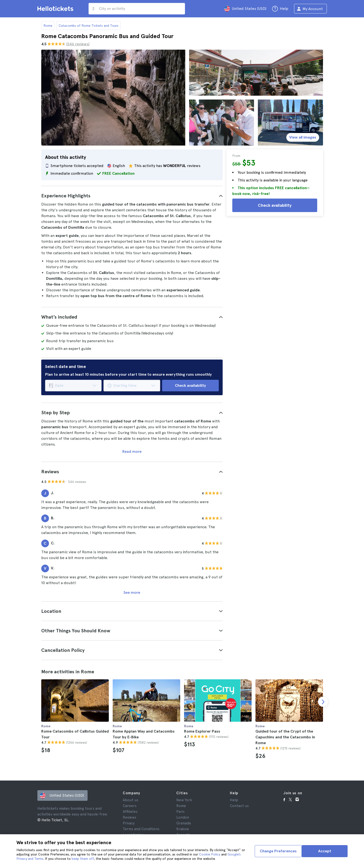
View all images (303, 137)
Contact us (239, 806)
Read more (132, 451)
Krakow (183, 829)
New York (184, 800)
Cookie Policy (210, 854)
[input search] (137, 9)
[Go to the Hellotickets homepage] (56, 9)
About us (130, 800)
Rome (48, 26)
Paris (180, 812)
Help (234, 800)
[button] (132, 196)
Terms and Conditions (141, 829)
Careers (130, 806)
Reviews (130, 817)
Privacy (129, 823)
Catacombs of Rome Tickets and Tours (89, 26)
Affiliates (130, 812)
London (183, 817)
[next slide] (323, 702)
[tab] (132, 196)
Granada (184, 823)
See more (132, 592)
